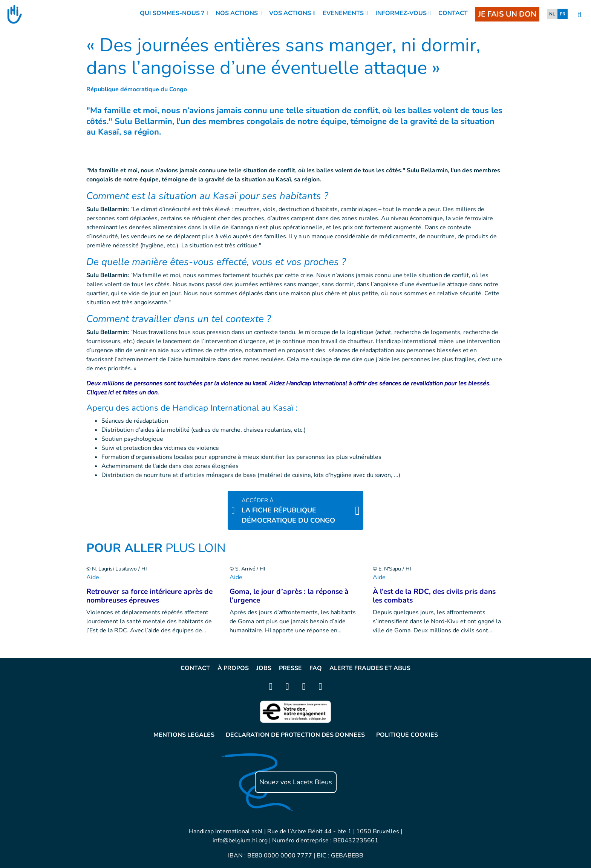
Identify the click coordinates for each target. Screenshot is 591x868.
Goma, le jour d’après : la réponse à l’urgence (289, 596)
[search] (580, 15)
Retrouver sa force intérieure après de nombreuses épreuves (149, 596)
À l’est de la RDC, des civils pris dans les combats (434, 596)
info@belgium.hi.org (240, 840)
